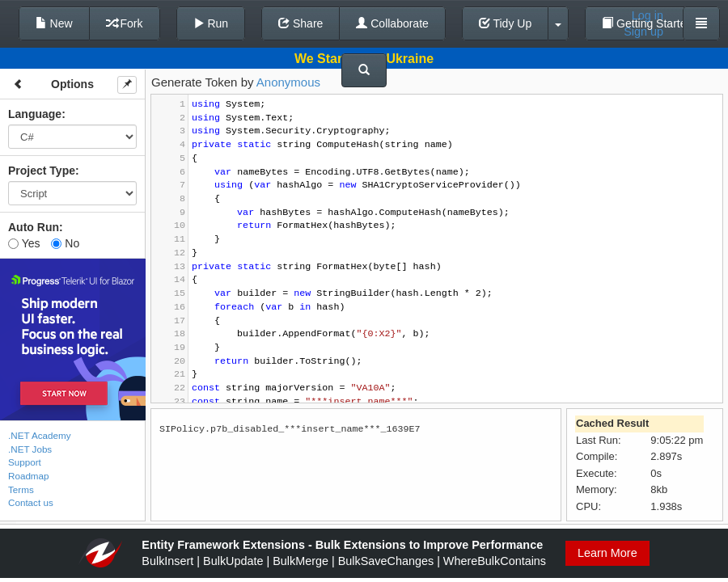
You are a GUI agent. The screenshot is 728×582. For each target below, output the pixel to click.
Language (35, 114)
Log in (648, 15)
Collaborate (392, 23)
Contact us (31, 502)
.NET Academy (40, 435)
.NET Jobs (30, 449)
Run (211, 23)
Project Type (42, 171)
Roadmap (29, 476)
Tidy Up (505, 23)
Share (301, 23)
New (54, 23)
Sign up (643, 32)
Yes (24, 243)
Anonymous (288, 82)
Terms (21, 489)
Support (25, 462)
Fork (125, 23)
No (65, 243)
